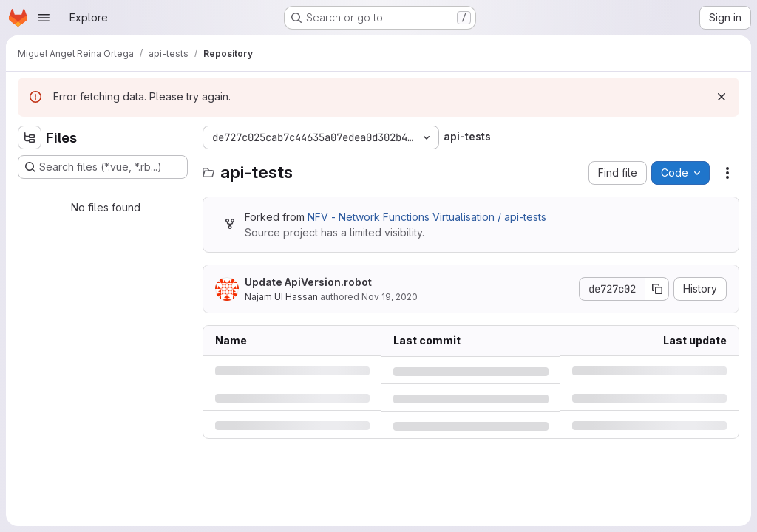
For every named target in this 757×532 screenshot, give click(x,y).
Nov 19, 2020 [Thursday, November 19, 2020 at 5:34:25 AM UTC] (390, 297)
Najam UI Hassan (281, 297)
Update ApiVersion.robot (308, 282)
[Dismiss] (722, 97)
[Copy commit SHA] (657, 289)
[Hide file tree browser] (30, 137)
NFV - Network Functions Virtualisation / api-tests (427, 217)
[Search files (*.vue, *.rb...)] (103, 167)
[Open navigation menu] (44, 18)
